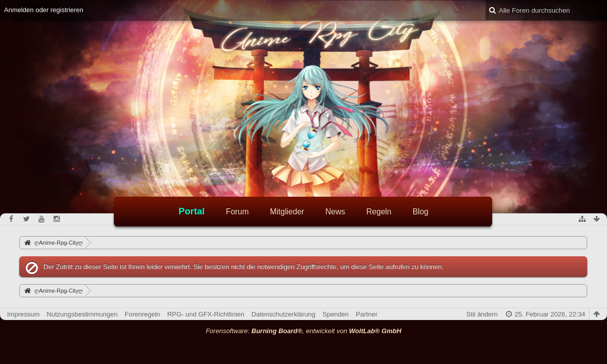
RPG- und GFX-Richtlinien (206, 314)
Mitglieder (287, 212)
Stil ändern (482, 314)
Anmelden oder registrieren (44, 10)
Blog (421, 212)
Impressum (23, 314)
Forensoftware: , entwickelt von (304, 331)
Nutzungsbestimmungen (82, 314)
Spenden (336, 314)
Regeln (379, 212)
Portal (192, 211)
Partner (367, 314)
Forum (237, 212)
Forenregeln (143, 314)
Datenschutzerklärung (283, 314)
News (335, 212)
